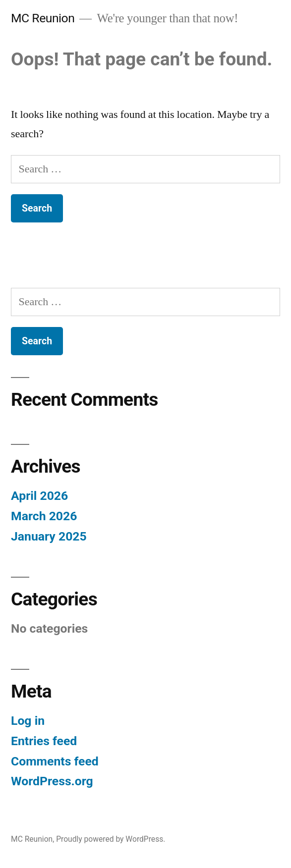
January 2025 (49, 536)
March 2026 (44, 516)
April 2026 (39, 496)
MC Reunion (43, 18)
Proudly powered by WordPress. (111, 839)
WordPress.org (52, 781)
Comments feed (55, 761)
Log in (28, 721)
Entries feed (44, 741)
